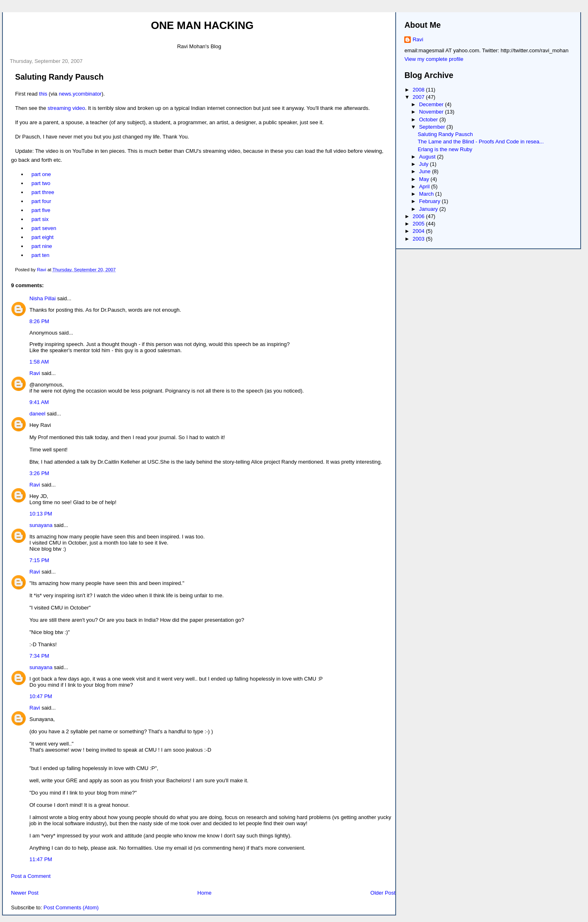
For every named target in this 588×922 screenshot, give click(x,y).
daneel (37, 414)
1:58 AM (39, 362)
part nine (42, 246)
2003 (420, 239)
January (429, 209)
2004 (420, 231)
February (430, 201)
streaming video (67, 108)
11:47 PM (41, 859)
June (425, 171)
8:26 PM (39, 321)
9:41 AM (39, 402)
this (43, 94)
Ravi (35, 373)
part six (40, 219)
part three (43, 192)
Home (204, 893)
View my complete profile (434, 59)
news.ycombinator (80, 94)
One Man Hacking (202, 25)
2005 (420, 224)
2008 (420, 90)
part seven (44, 228)
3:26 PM (39, 473)
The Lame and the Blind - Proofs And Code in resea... (481, 142)
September (433, 127)
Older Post (383, 893)
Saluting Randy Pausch (445, 134)
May (425, 179)
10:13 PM (41, 514)
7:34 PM (39, 656)
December (432, 104)
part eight (42, 237)
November (432, 112)
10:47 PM (41, 696)
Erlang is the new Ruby (445, 149)
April (425, 186)
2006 (420, 216)
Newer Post (25, 893)
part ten (40, 255)
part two (41, 183)
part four (41, 201)
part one (41, 174)
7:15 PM (39, 560)
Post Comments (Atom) (71, 907)
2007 (420, 97)
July (424, 164)
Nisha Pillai (42, 298)
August (428, 157)
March (427, 194)
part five (41, 210)
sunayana (41, 525)
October (429, 119)
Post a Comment (31, 876)
